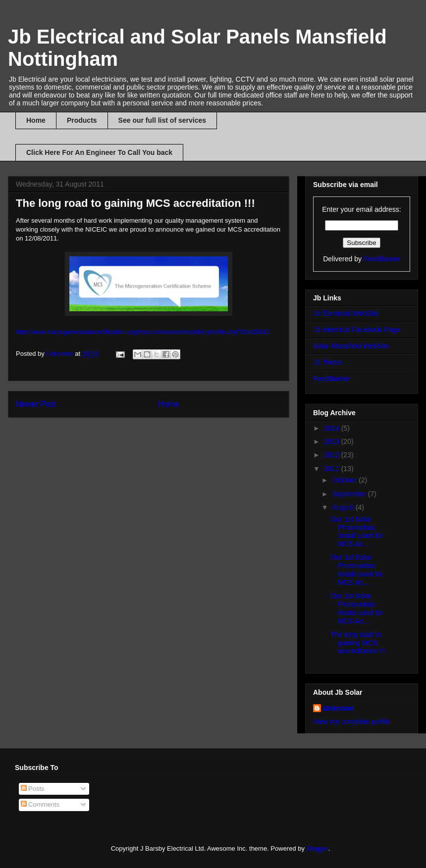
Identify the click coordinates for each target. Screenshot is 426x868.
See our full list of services (162, 120)
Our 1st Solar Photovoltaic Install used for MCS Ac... (357, 531)
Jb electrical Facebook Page (357, 330)
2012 (333, 455)
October (345, 480)
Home (36, 120)
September (350, 494)
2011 (333, 469)
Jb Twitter (328, 362)
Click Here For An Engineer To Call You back (99, 152)
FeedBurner (382, 259)
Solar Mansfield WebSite (351, 346)
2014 (333, 428)
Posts (33, 789)
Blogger (318, 848)
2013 (333, 441)
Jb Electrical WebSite (346, 313)
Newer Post (36, 404)
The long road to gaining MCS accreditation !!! (358, 643)
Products (82, 120)
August (344, 507)
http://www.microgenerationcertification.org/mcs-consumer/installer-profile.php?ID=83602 (142, 332)
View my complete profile (351, 722)
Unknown (339, 708)
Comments (40, 804)
